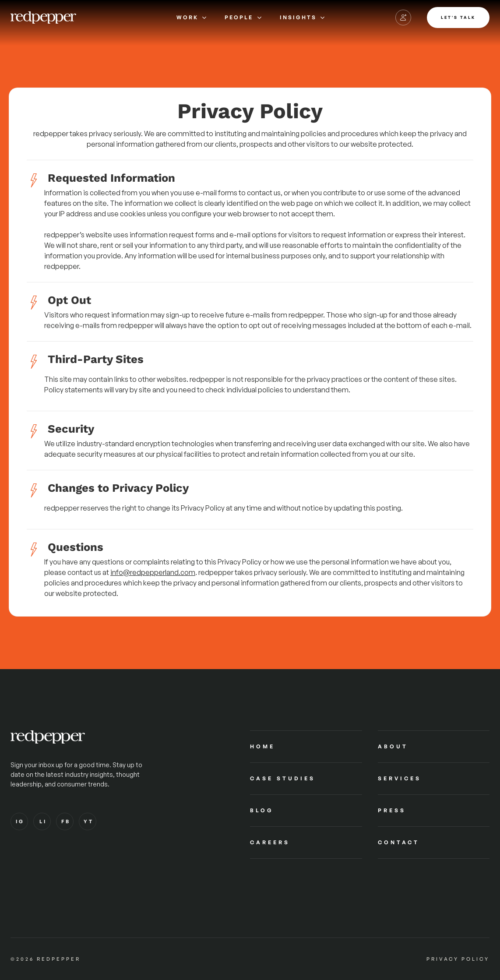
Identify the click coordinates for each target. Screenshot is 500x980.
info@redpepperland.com (153, 572)
